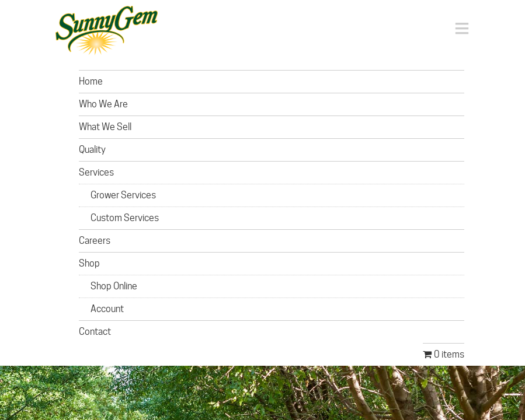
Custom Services (125, 218)
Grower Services (123, 195)
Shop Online (114, 286)
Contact (95, 332)
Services (96, 172)
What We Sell (105, 127)
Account (107, 309)
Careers (95, 241)
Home (91, 81)
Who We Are (103, 104)
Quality (92, 150)
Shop (89, 263)
